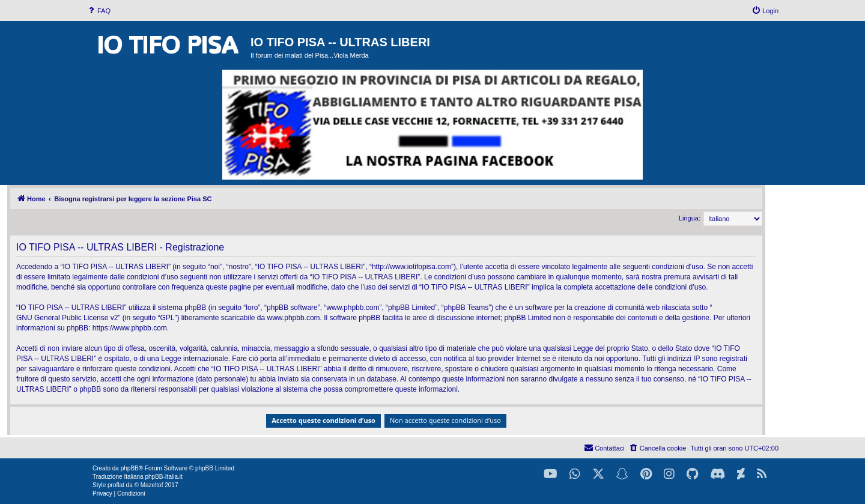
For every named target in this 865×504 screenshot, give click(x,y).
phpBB (130, 468)
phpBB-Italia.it (163, 477)
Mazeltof (152, 485)
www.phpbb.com (294, 318)
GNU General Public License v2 (67, 318)
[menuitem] (99, 11)
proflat (116, 485)
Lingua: (690, 218)
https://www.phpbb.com (130, 328)
